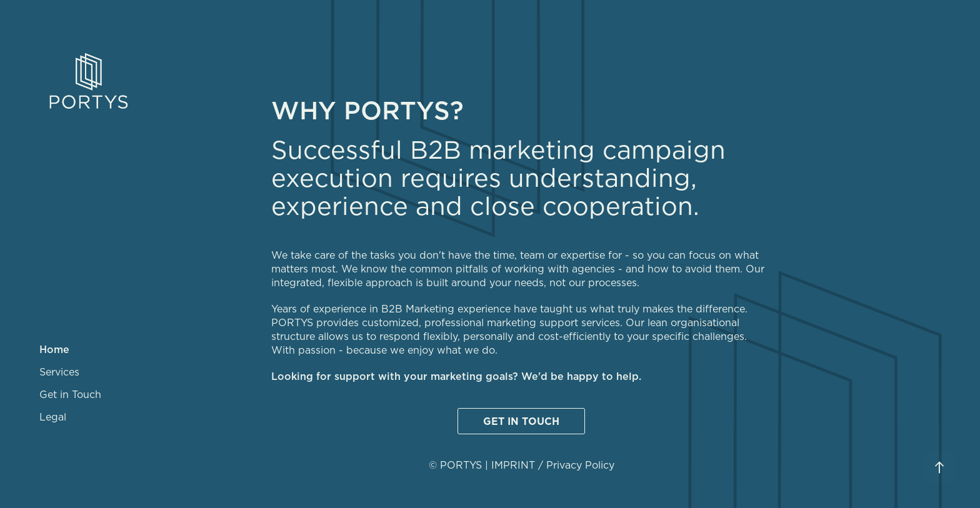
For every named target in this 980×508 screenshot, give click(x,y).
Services (59, 372)
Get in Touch (70, 394)
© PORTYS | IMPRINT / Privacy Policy (522, 465)
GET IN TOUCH (521, 421)
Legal (53, 417)
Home (54, 349)
